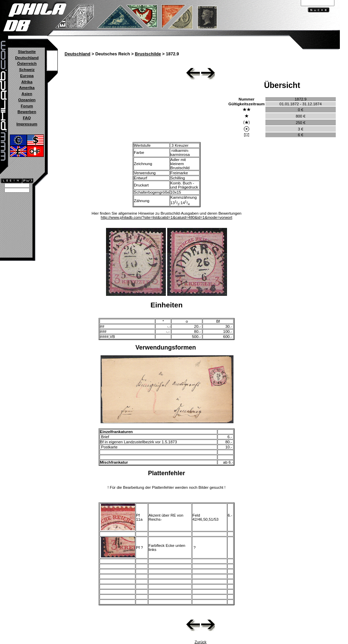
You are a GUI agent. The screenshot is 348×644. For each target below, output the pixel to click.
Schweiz (27, 70)
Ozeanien (27, 100)
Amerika (27, 88)
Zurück (200, 642)
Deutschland (27, 58)
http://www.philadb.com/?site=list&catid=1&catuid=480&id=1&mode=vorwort (167, 217)
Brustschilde (148, 54)
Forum (27, 106)
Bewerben (27, 112)
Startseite (27, 52)
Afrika (27, 82)
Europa (27, 76)
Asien (27, 94)
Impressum (27, 124)
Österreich (27, 64)
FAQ (27, 118)
